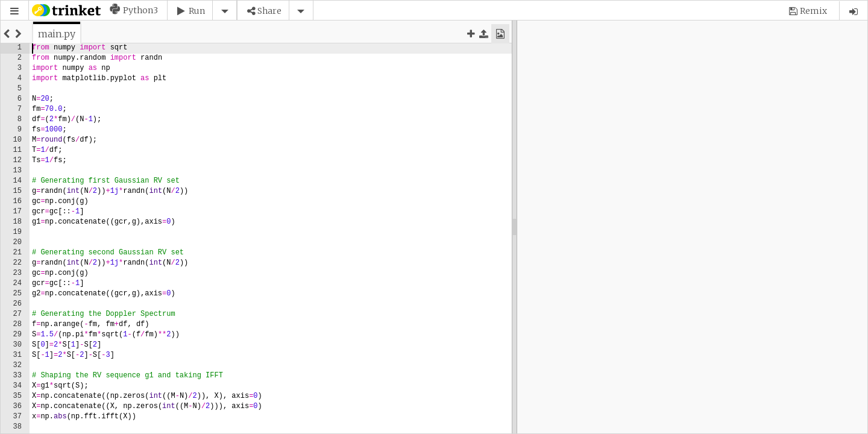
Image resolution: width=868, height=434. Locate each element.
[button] (14, 11)
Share (269, 11)
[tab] (57, 34)
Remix (813, 11)
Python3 (140, 10)
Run (197, 11)
